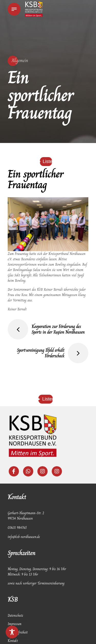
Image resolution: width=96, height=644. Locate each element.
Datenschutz (16, 616)
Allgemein (20, 61)
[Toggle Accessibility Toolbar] (12, 632)
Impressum (15, 625)
